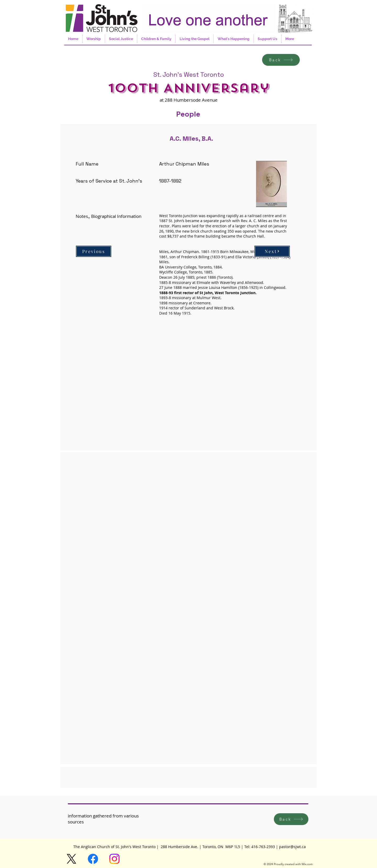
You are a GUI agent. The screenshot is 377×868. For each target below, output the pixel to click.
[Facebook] (93, 859)
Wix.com (307, 864)
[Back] (281, 60)
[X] (71, 859)
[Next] (272, 251)
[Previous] (94, 251)
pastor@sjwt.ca (292, 847)
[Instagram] (114, 859)
